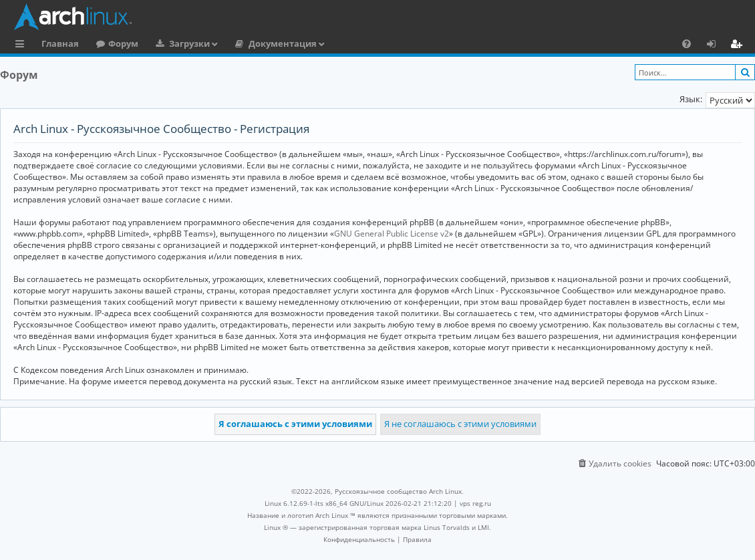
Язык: (691, 99)
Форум (123, 43)
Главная (60, 43)
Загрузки (189, 43)
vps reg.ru (475, 503)
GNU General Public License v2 (392, 234)
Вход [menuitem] (716, 45)
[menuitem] (687, 43)
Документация (283, 43)
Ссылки (22, 45)
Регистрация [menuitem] (739, 45)
